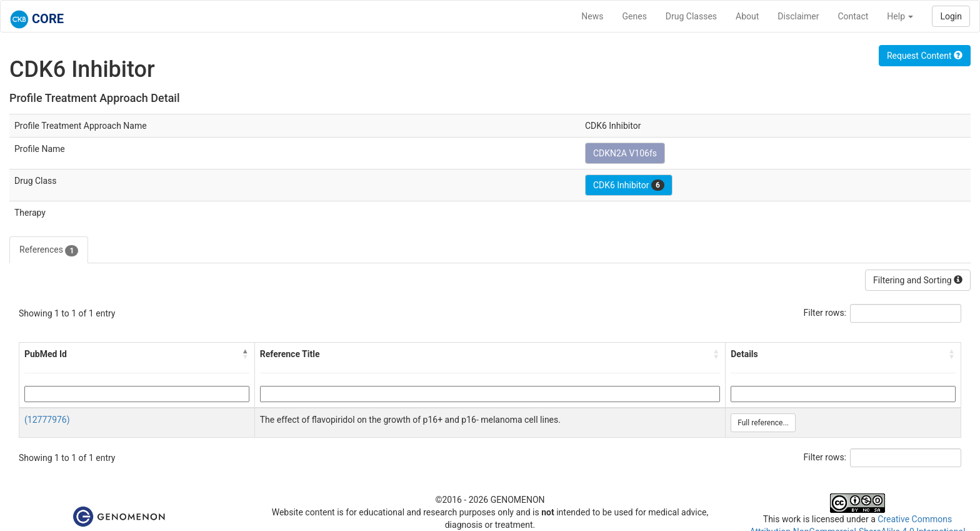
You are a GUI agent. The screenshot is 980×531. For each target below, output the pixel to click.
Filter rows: (825, 313)
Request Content (925, 56)
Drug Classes (691, 16)
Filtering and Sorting (918, 280)
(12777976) (47, 420)
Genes (635, 16)
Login (951, 16)
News (592, 16)
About (747, 16)
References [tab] (49, 250)
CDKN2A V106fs (625, 153)
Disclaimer (798, 16)
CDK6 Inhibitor (629, 185)
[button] (246, 354)
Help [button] (900, 16)
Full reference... (763, 423)
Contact (853, 16)
